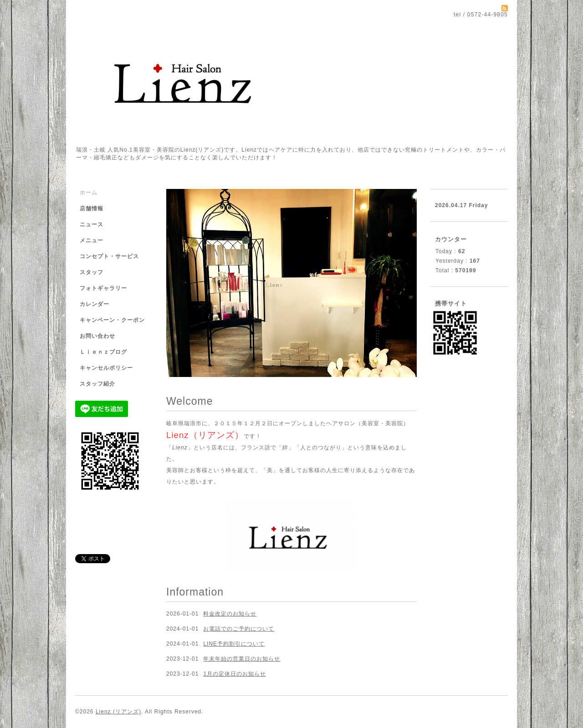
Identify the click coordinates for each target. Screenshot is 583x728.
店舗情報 (92, 209)
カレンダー (95, 304)
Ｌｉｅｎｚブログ (103, 352)
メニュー (92, 240)
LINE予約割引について (234, 644)
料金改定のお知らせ (230, 614)
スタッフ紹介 (97, 384)
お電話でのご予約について (239, 629)
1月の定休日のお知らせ (235, 674)
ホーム (89, 193)
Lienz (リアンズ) (118, 712)
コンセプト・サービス (109, 256)
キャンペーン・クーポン (112, 320)
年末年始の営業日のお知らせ (242, 659)
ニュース (92, 224)
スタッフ (92, 272)
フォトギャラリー (103, 288)
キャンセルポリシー (106, 368)
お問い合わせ (97, 336)
